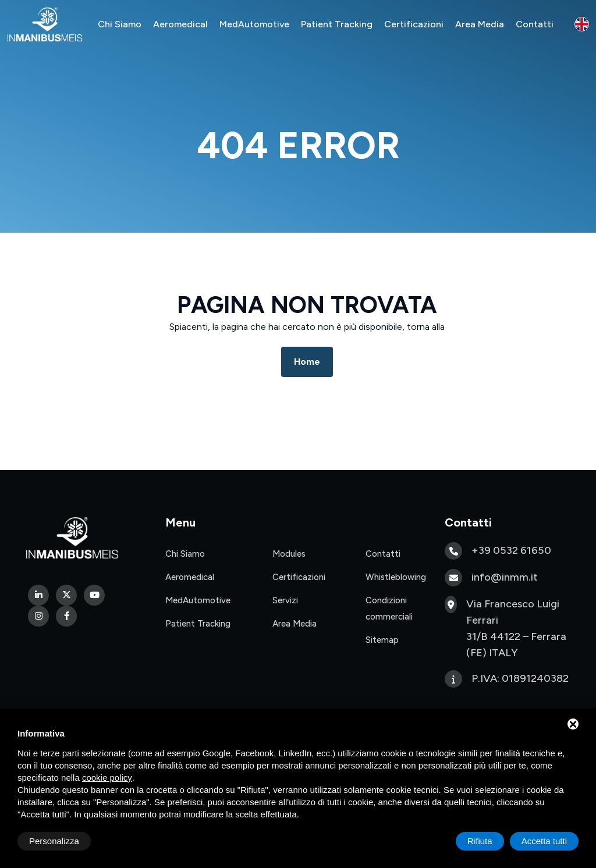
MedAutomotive (254, 24)
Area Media (480, 24)
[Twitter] (66, 595)
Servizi (285, 600)
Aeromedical (180, 24)
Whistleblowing (396, 577)
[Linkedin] (38, 595)
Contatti (535, 24)
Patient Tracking (337, 24)
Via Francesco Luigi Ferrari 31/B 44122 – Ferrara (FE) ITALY (516, 628)
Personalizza (54, 841)
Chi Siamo (120, 24)
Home (307, 362)
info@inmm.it (505, 577)
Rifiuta (480, 841)
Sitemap (382, 640)
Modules (289, 554)
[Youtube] (94, 595)
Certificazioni (414, 24)
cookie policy (107, 778)
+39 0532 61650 (511, 550)
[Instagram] (38, 616)
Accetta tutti (544, 841)
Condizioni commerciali (389, 609)
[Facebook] (66, 616)
